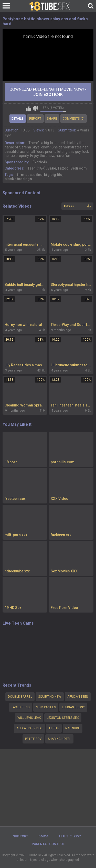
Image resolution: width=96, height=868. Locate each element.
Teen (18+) (37, 168)
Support (20, 836)
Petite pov (33, 739)
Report (35, 119)
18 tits (54, 728)
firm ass (24, 175)
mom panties (46, 707)
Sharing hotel (59, 739)
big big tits (53, 175)
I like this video (29, 109)
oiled (38, 175)
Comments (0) (74, 119)
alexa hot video (29, 728)
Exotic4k (40, 162)
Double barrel (20, 697)
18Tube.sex (35, 855)
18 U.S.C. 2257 (70, 836)
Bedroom (79, 168)
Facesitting (21, 707)
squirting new (50, 697)
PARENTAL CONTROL (48, 844)
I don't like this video (35, 109)
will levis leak (29, 718)
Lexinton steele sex (63, 718)
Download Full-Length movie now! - (48, 92)
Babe (52, 168)
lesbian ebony (73, 707)
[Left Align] (8, 6)
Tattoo (63, 168)
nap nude (73, 728)
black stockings (18, 179)
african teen (78, 697)
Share (52, 119)
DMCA (43, 836)
